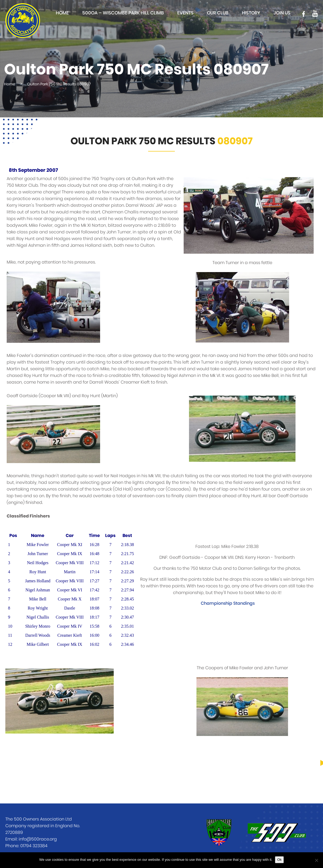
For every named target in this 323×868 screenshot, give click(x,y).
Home (62, 13)
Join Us (282, 13)
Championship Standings (228, 603)
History (251, 13)
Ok (279, 860)
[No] (316, 860)
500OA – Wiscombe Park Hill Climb (123, 13)
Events (185, 13)
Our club (218, 13)
